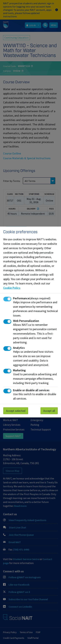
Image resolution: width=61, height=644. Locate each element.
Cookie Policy (12, 288)
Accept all (49, 411)
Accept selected (16, 411)
